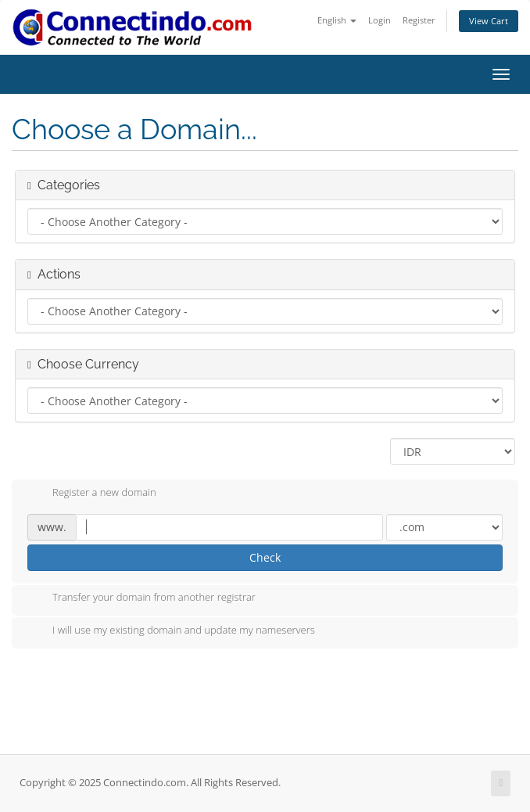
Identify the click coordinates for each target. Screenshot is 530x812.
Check (265, 557)
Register (419, 20)
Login (380, 20)
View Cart (489, 21)
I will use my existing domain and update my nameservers (171, 631)
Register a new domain (92, 494)
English (337, 20)
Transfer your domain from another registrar (141, 598)
